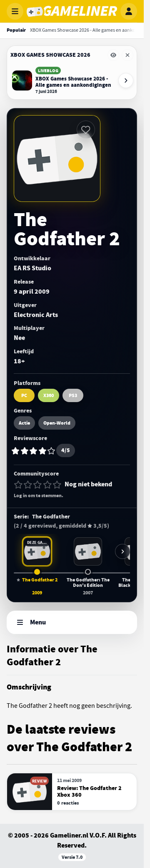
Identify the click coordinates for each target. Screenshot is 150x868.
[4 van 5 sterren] (47, 485)
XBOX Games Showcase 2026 (50, 55)
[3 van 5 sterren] (37, 485)
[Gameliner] (72, 11)
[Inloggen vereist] (86, 130)
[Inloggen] (129, 11)
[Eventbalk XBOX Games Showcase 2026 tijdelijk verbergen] (113, 55)
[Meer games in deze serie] (122, 551)
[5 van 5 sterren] (57, 485)
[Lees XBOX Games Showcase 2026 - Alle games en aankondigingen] (63, 81)
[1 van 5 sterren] (18, 485)
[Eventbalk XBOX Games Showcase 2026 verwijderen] (127, 55)
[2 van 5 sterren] (28, 485)
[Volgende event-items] (126, 81)
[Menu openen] (15, 11)
